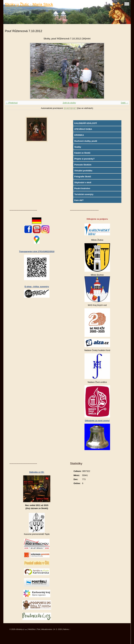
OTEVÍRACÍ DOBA (83, 129)
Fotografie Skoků (83, 177)
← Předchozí (12, 103)
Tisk (38, 629)
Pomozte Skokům (83, 165)
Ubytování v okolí (83, 182)
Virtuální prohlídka (83, 171)
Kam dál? (79, 200)
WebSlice (32, 629)
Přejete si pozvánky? (84, 159)
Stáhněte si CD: (37, 472)
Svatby (78, 147)
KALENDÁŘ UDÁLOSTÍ (86, 123)
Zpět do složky (69, 103)
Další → (125, 103)
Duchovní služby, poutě (86, 141)
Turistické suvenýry (84, 194)
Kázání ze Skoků (82, 153)
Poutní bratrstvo (82, 188)
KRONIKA (79, 135)
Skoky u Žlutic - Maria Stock (29, 4)
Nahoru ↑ (67, 629)
